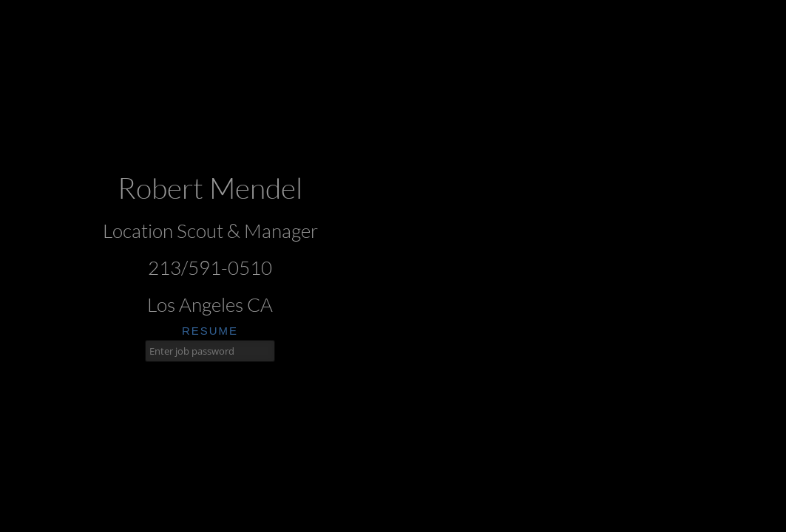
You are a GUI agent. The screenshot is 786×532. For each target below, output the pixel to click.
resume (210, 331)
